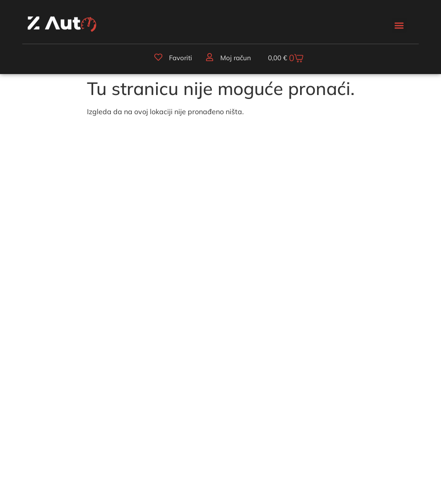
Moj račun (235, 58)
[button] (399, 25)
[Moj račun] (209, 58)
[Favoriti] (158, 58)
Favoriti (180, 58)
